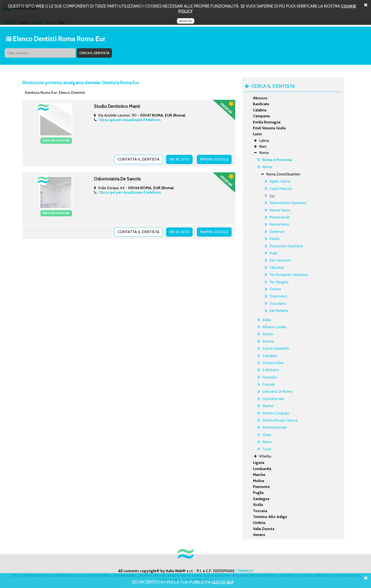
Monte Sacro (280, 210)
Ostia (267, 435)
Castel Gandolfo (276, 348)
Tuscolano (278, 303)
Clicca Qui (223, 582)
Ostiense (277, 232)
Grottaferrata (273, 399)
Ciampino (270, 356)
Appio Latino (280, 181)
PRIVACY (246, 571)
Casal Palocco (281, 189)
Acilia (267, 320)
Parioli (274, 239)
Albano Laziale (274, 327)
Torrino (275, 289)
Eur (272, 196)
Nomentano (279, 224)
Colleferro (271, 370)
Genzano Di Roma (277, 391)
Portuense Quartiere (286, 246)
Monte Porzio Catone (280, 420)
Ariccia (268, 334)
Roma (267, 167)
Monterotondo (274, 427)
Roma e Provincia (277, 160)
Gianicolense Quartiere (288, 203)
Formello (270, 377)
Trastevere (278, 296)
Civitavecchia (273, 363)
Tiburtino (277, 268)
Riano (267, 442)
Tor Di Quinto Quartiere (289, 275)
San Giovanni (280, 260)
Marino (268, 406)
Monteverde (280, 217)
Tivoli (267, 449)
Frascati (269, 384)
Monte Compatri (276, 413)
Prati (273, 253)
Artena (268, 341)
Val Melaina (279, 311)
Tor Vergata (279, 282)
